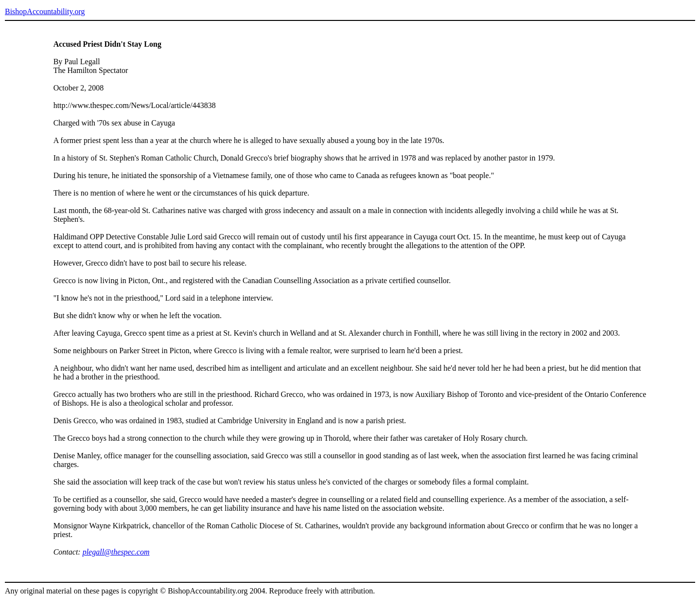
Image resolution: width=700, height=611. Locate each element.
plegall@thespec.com (116, 552)
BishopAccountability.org (45, 11)
